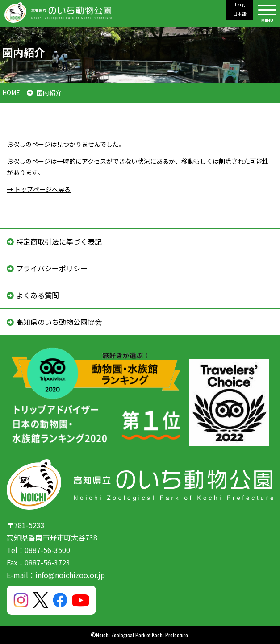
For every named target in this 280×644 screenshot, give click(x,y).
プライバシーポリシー (52, 268)
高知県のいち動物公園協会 (59, 322)
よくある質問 (38, 295)
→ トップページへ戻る (39, 189)
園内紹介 (49, 92)
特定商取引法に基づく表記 (59, 241)
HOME (11, 92)
